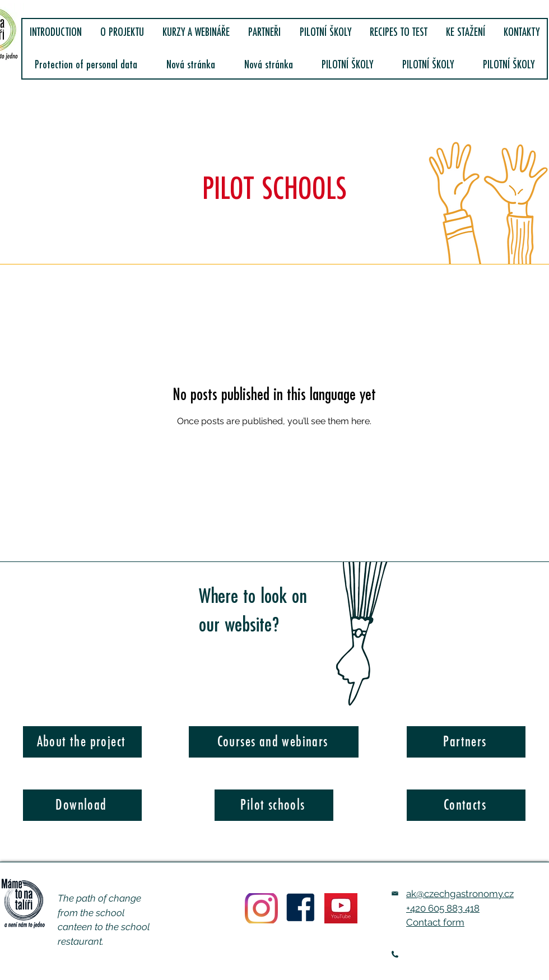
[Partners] (466, 742)
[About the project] (82, 742)
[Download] (82, 805)
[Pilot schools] (274, 805)
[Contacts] (466, 805)
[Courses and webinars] (274, 742)
